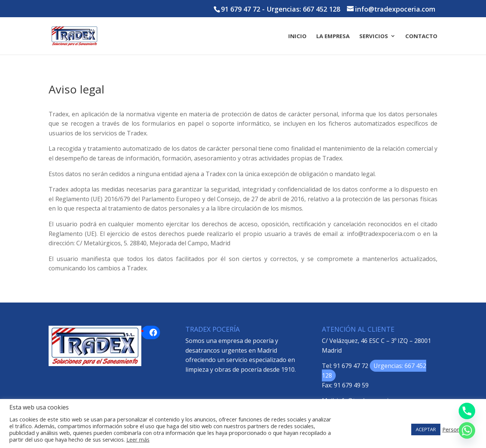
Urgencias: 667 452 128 (303, 9)
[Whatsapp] (467, 430)
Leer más (138, 439)
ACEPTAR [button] (426, 429)
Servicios (374, 36)
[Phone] (467, 411)
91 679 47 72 (241, 9)
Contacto (421, 36)
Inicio (297, 36)
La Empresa (333, 36)
